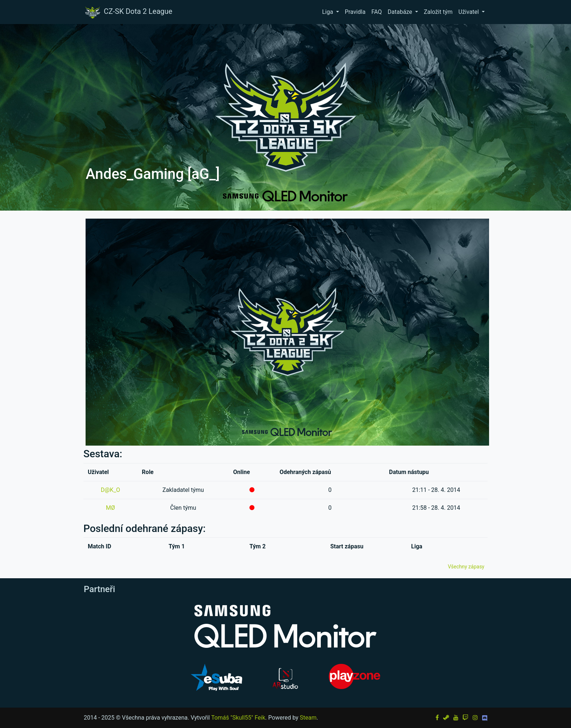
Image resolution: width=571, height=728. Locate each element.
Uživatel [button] (469, 12)
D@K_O (111, 490)
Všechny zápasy (466, 567)
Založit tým (438, 12)
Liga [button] (328, 12)
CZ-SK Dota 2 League (128, 12)
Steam (308, 718)
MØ (111, 508)
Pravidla (355, 12)
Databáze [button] (401, 12)
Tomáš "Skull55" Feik (238, 718)
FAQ (377, 12)
